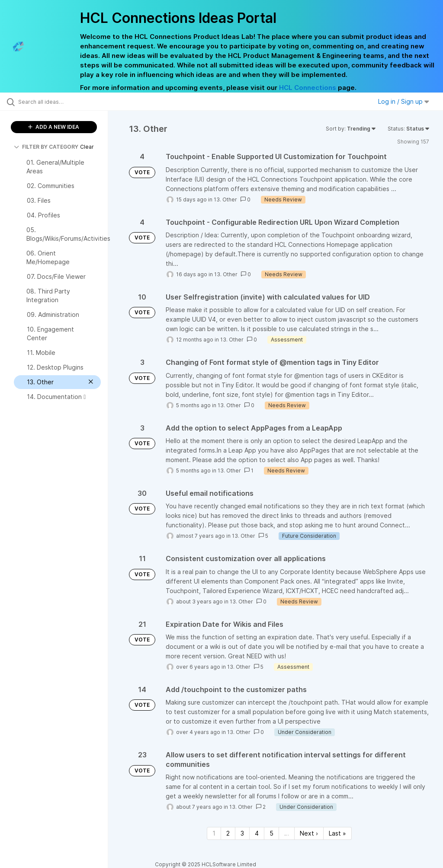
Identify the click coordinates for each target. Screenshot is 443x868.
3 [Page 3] (242, 833)
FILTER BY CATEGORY (46, 147)
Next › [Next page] (309, 833)
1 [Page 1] (214, 833)
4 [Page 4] (257, 833)
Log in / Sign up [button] (404, 101)
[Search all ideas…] (58, 102)
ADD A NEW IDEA (54, 127)
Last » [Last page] (337, 833)
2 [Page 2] (228, 833)
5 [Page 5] (271, 833)
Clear (87, 147)
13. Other (225, 199)
